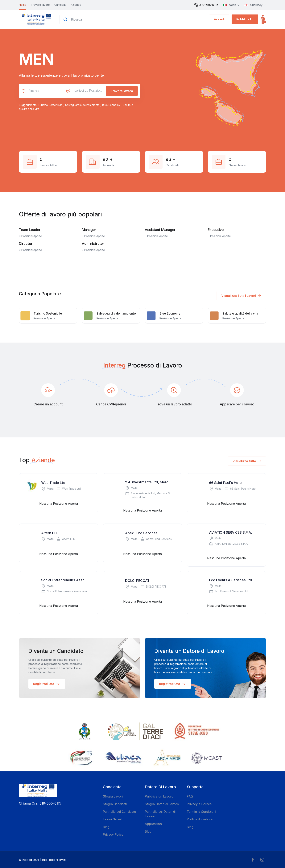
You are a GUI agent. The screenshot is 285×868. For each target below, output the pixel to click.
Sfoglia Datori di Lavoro (162, 804)
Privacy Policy (113, 834)
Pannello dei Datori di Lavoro (160, 814)
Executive (216, 230)
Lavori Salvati (113, 819)
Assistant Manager (160, 230)
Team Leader (30, 230)
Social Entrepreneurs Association (65, 580)
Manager (89, 230)
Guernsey (254, 5)
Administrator (93, 244)
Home (23, 5)
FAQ (190, 796)
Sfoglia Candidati (115, 804)
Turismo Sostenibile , (51, 105)
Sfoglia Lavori (113, 796)
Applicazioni (154, 824)
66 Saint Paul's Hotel (226, 483)
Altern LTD (50, 533)
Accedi (219, 19)
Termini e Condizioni (201, 812)
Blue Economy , (112, 105)
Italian (230, 5)
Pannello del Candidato (119, 812)
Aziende (76, 5)
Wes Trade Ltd (53, 483)
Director (26, 244)
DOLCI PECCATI (138, 581)
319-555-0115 (206, 5)
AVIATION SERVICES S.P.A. (231, 532)
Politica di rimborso (201, 819)
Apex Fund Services (141, 533)
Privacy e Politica (199, 804)
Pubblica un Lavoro (159, 796)
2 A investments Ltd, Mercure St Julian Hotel (149, 482)
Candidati (60, 5)
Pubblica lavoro (247, 19)
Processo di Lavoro (155, 365)
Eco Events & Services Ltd (231, 580)
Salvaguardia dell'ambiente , (84, 105)
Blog (106, 827)
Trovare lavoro (40, 5)
